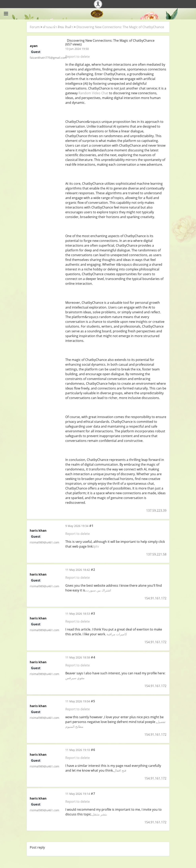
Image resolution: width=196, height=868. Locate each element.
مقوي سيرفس (75, 678)
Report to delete (78, 57)
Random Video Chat (93, 93)
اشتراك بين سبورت (98, 590)
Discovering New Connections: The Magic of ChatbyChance (120, 27)
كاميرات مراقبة (117, 634)
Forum (35, 27)
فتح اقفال (120, 770)
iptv (96, 546)
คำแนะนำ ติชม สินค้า (58, 27)
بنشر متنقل (99, 814)
